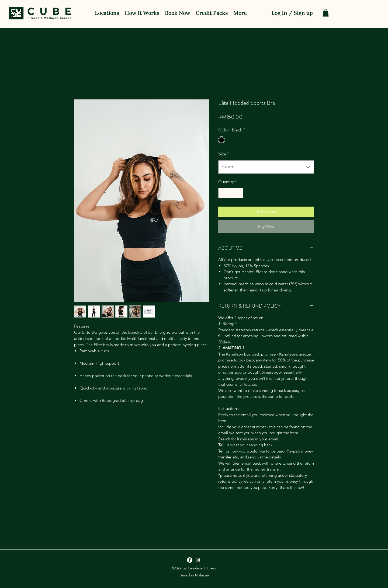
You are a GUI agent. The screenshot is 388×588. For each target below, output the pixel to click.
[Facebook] (190, 560)
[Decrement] (223, 193)
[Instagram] (198, 560)
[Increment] (239, 193)
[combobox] (266, 167)
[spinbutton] (231, 193)
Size (224, 154)
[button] (326, 13)
